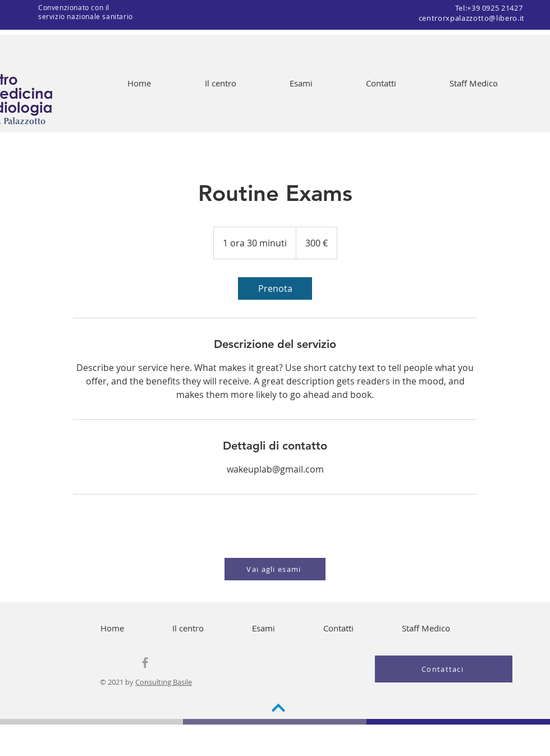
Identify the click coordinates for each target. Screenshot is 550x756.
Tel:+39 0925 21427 (490, 8)
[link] (275, 288)
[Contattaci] (444, 669)
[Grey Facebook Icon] (145, 663)
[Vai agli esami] (275, 569)
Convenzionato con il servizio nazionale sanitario (86, 12)
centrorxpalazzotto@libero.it (472, 18)
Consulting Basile (164, 682)
